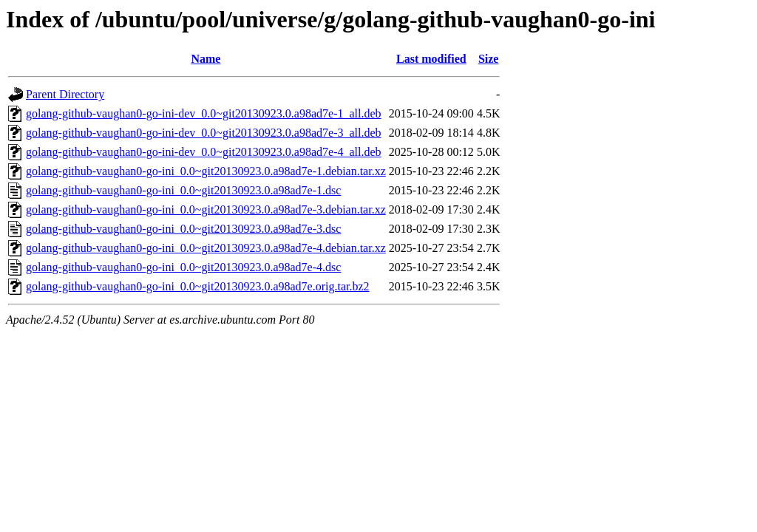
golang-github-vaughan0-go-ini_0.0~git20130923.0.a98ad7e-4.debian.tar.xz (206, 248)
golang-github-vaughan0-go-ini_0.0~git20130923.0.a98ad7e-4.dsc (183, 267)
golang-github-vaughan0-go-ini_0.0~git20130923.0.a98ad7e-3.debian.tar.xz (206, 209)
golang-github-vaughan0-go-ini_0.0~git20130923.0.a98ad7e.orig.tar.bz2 (198, 286)
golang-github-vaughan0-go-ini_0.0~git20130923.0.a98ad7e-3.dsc (183, 229)
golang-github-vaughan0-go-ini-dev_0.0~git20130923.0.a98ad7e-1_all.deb (204, 113)
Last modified (431, 59)
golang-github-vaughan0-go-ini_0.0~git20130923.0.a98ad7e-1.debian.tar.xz (206, 171)
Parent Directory (65, 94)
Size (489, 59)
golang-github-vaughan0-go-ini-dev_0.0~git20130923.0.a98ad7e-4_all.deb (204, 152)
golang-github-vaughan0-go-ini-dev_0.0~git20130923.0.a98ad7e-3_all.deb (204, 133)
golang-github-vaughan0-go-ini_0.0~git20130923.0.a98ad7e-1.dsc (183, 190)
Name (206, 59)
